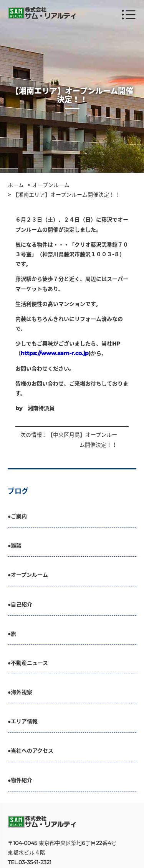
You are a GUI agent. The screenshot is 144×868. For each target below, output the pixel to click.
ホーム (16, 185)
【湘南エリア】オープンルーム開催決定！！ (66, 195)
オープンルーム (51, 185)
